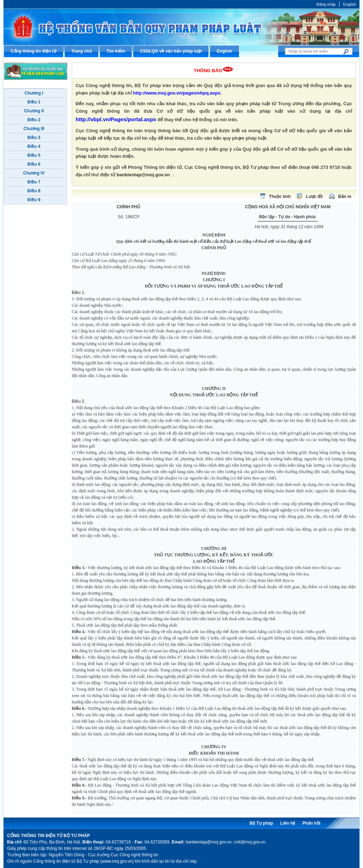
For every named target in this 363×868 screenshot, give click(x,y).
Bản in (345, 197)
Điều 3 (34, 138)
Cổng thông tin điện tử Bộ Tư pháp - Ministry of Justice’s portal (181, 27)
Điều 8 (34, 191)
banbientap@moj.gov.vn (143, 175)
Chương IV (34, 173)
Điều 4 (34, 146)
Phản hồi (311, 823)
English (350, 4)
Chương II (34, 111)
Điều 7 (34, 182)
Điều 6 (34, 164)
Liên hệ (288, 823)
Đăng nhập (326, 4)
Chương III (34, 129)
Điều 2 (34, 120)
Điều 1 (34, 102)
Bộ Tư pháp (261, 823)
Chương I (34, 93)
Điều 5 (34, 155)
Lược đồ (314, 197)
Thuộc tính (280, 197)
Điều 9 (34, 200)
